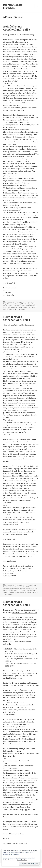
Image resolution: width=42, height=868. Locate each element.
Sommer (33, 591)
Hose (21, 589)
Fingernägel (31, 304)
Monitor (28, 306)
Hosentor (26, 589)
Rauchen (20, 308)
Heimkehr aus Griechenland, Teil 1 (17, 603)
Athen (32, 302)
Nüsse (11, 308)
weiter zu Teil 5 (11, 539)
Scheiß (28, 591)
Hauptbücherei (27, 587)
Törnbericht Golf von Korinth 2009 (24, 612)
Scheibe (25, 308)
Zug (12, 309)
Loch (36, 589)
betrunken (11, 304)
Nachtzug (6, 308)
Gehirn (5, 306)
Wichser (29, 592)
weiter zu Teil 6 (11, 283)
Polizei (15, 308)
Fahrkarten (24, 304)
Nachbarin (33, 306)
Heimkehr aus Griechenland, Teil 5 (17, 28)
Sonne (5, 592)
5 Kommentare (21, 309)
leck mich (32, 589)
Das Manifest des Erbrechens (13, 6)
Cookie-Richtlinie (22, 860)
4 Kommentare (9, 594)
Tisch (5, 309)
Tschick (9, 309)
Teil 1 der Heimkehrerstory (24, 35)
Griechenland (16, 306)
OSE (19, 591)
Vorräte (24, 592)
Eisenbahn (18, 304)
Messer (23, 306)
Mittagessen (20, 302)
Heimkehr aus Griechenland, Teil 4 (17, 318)
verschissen (18, 592)
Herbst (17, 589)
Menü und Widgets (37, 8)
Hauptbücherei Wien (9, 589)
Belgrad (5, 304)
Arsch (29, 302)
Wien (33, 592)
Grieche (10, 306)
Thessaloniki (31, 308)
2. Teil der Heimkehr (16, 834)
